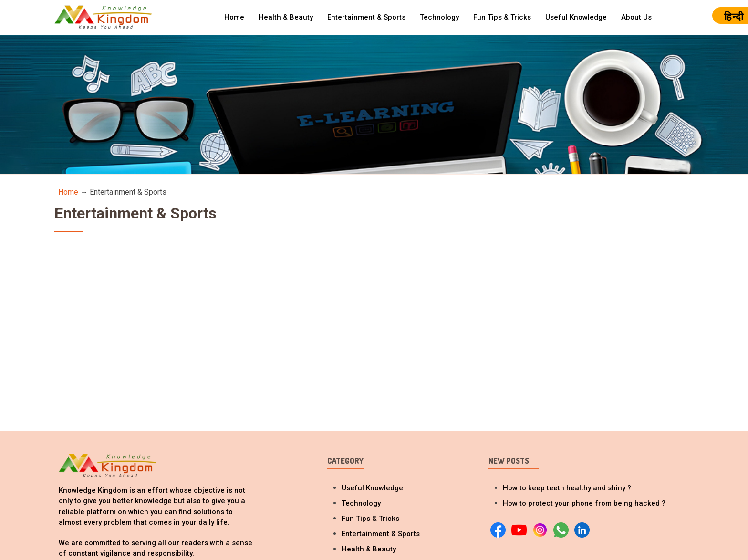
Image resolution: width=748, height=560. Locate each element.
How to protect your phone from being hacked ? (584, 503)
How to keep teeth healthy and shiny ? (567, 488)
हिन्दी (734, 17)
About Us (636, 17)
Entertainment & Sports (366, 17)
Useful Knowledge (576, 17)
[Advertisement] (374, 325)
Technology (439, 17)
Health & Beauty (286, 17)
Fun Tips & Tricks (502, 17)
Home (234, 17)
